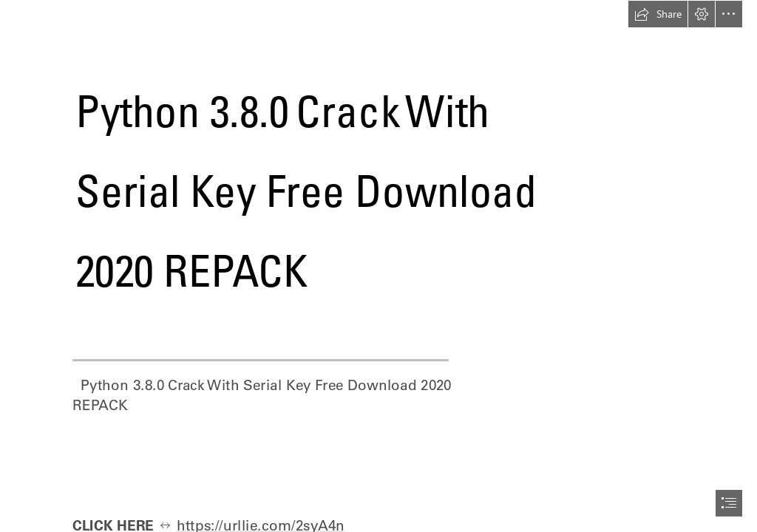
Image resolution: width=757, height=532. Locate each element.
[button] (658, 14)
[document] (378, 266)
